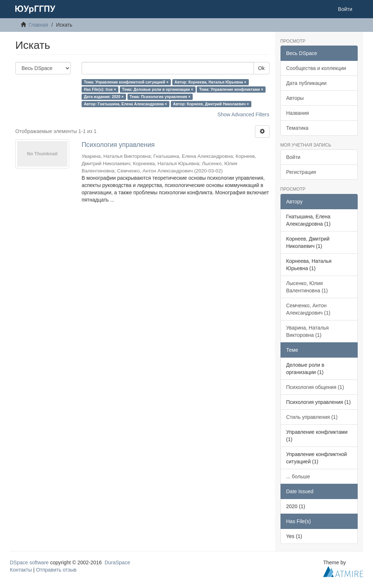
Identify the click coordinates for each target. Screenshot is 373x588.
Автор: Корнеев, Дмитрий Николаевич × (211, 104)
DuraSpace (117, 562)
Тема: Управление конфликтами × (231, 89)
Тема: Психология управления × (160, 97)
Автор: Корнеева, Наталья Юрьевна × (210, 82)
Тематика (297, 128)
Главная (38, 25)
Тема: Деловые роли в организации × (158, 89)
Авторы (295, 98)
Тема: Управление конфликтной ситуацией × (126, 82)
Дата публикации (307, 83)
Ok (262, 68)
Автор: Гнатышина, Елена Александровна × (125, 104)
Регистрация (301, 172)
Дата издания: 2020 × (104, 97)
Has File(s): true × (100, 89)
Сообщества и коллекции (316, 68)
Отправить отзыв (56, 570)
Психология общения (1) (315, 387)
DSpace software (29, 562)
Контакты (21, 570)
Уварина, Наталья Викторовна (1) (308, 331)
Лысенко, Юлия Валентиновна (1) (307, 287)
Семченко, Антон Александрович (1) (308, 309)
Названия (298, 113)
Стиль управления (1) (312, 417)
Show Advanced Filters (243, 114)
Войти (293, 157)
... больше (298, 476)
